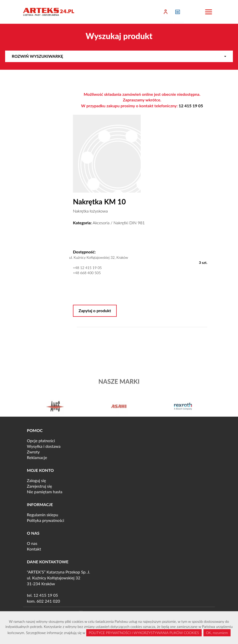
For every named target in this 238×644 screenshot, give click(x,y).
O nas (32, 543)
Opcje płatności (41, 441)
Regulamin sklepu (42, 515)
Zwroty (33, 452)
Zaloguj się (36, 480)
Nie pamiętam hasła (45, 492)
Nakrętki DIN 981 (129, 223)
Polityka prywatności (46, 520)
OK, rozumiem (217, 633)
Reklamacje (37, 457)
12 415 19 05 (191, 106)
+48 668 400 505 (87, 273)
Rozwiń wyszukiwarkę (119, 56)
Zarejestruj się (39, 486)
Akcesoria (101, 223)
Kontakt (34, 549)
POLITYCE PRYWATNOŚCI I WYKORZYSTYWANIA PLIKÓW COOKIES (144, 633)
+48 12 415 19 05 (87, 268)
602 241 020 (48, 601)
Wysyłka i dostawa (44, 446)
